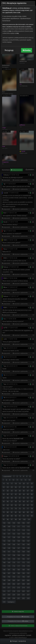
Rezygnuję (9, 50)
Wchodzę (27, 50)
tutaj (10, 31)
